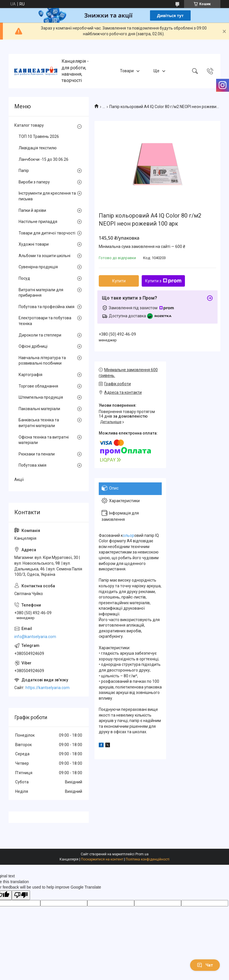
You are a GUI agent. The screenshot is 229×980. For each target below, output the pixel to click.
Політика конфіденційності (148, 859)
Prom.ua (142, 854)
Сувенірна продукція (38, 267)
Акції (19, 480)
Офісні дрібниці (33, 346)
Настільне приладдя (38, 222)
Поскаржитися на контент (102, 859)
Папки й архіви (32, 210)
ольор (129, 535)
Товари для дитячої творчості (47, 233)
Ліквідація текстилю (38, 148)
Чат (205, 965)
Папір (24, 171)
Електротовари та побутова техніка (45, 321)
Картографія (30, 375)
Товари (127, 71)
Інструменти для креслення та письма (47, 196)
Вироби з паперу (34, 182)
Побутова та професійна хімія (47, 307)
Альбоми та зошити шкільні (45, 256)
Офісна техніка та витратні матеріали (44, 440)
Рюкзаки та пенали (37, 454)
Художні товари (34, 244)
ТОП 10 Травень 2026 (39, 136)
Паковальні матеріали (39, 409)
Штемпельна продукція (41, 397)
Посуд (24, 278)
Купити (119, 281)
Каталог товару (29, 125)
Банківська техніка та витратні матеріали (39, 423)
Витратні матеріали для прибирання (41, 293)
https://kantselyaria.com (48, 688)
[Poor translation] (21, 895)
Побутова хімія (32, 465)
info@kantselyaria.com (35, 637)
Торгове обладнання (38, 386)
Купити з (163, 281)
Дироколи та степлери (40, 335)
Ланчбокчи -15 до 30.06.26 (44, 159)
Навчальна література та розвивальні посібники (42, 361)
